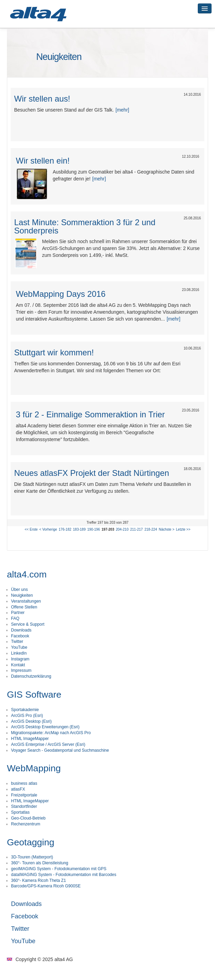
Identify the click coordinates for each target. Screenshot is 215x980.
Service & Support (28, 624)
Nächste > (167, 529)
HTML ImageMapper (30, 739)
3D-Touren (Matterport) (32, 857)
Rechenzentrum (26, 824)
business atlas (24, 783)
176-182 (65, 529)
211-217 (137, 529)
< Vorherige (48, 529)
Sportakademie (25, 710)
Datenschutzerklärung (31, 676)
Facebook (20, 636)
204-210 (122, 529)
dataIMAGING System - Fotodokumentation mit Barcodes (64, 875)
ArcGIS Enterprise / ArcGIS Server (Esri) (48, 744)
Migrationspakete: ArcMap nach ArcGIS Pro (51, 733)
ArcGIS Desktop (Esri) (31, 721)
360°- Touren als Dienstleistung (40, 863)
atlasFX (18, 789)
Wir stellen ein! (43, 161)
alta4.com (27, 574)
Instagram (20, 659)
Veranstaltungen (26, 601)
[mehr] (122, 110)
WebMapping (34, 768)
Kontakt (18, 665)
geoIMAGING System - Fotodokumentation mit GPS (59, 869)
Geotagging (31, 842)
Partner (18, 613)
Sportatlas (20, 812)
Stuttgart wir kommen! (54, 352)
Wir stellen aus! (42, 99)
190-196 (94, 529)
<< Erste (31, 529)
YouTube (19, 647)
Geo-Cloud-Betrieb (28, 818)
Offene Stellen (24, 607)
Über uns (19, 590)
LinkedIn (19, 653)
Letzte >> (183, 529)
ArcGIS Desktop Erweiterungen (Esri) (45, 727)
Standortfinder (24, 806)
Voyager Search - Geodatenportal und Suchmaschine (60, 750)
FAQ (15, 618)
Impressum (21, 670)
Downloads (21, 630)
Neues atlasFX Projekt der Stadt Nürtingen (92, 473)
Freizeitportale (24, 795)
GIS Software (34, 695)
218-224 (151, 529)
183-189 (79, 529)
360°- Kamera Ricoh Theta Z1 (38, 880)
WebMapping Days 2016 (61, 294)
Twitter (17, 642)
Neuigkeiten (22, 595)
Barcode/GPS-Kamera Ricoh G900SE (46, 886)
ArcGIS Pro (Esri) (27, 716)
